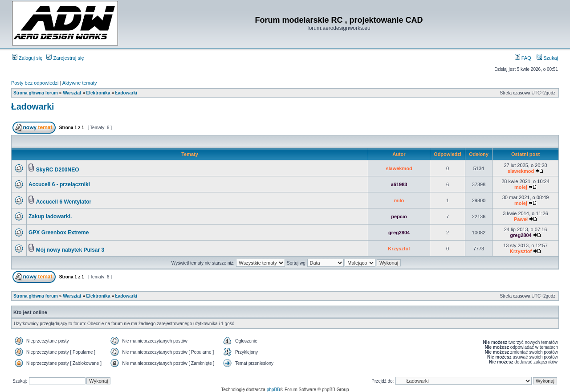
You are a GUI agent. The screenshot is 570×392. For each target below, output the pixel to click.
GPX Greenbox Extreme (59, 233)
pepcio (399, 216)
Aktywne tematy (80, 83)
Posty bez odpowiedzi (35, 83)
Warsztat (72, 93)
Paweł (521, 219)
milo (399, 200)
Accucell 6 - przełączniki (59, 184)
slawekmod (399, 168)
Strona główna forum (36, 93)
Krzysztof (399, 249)
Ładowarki (126, 93)
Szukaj (547, 58)
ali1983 (399, 184)
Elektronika (98, 93)
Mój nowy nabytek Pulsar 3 (70, 250)
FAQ (523, 58)
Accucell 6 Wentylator (64, 202)
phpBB (273, 390)
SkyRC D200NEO (58, 170)
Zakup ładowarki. (50, 216)
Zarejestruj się (65, 58)
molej (521, 187)
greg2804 (399, 233)
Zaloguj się (27, 58)
